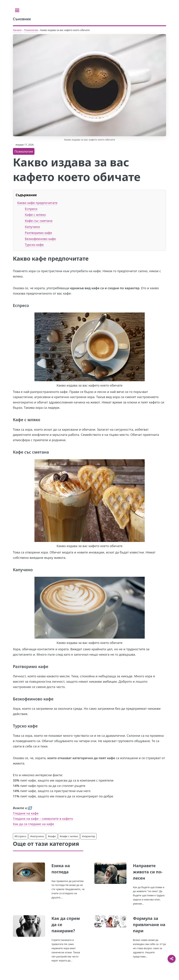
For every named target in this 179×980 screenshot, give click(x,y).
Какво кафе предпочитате (37, 203)
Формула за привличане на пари (149, 924)
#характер (89, 836)
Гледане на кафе (26, 813)
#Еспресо (20, 836)
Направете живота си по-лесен (148, 872)
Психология (31, 30)
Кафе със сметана (39, 221)
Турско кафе (34, 245)
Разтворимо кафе (38, 233)
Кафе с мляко (35, 215)
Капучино (32, 227)
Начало (17, 30)
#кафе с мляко (69, 836)
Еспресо (31, 209)
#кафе (52, 836)
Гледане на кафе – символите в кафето (43, 819)
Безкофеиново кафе (40, 239)
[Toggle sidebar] (17, 10)
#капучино (37, 836)
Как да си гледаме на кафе (34, 824)
